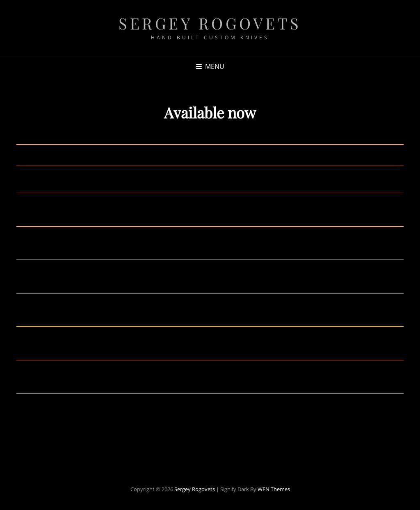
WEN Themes (274, 489)
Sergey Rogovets (210, 23)
